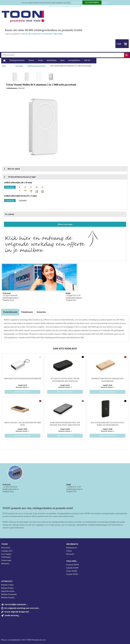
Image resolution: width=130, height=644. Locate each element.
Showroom (70, 554)
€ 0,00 (119, 44)
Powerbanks (19, 66)
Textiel (40, 60)
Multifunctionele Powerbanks (36, 66)
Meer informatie (76, 3)
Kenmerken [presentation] (41, 312)
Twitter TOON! (72, 571)
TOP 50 (87, 60)
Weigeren (105, 3)
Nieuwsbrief (6, 548)
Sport (62, 60)
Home (4, 60)
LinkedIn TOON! (72, 568)
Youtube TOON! (72, 574)
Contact (69, 551)
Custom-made (6, 560)
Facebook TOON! (73, 565)
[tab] (10, 312)
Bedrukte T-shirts (7, 585)
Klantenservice (72, 548)
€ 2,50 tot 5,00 (47, 34)
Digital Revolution (8, 591)
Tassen (31, 60)
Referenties (5, 564)
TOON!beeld (6, 557)
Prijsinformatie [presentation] (27, 312)
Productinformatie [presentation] (10, 312)
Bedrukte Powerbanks (9, 594)
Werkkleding (52, 60)
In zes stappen (6, 554)
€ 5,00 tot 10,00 (57, 34)
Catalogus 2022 (7, 551)
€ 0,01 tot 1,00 (26, 34)
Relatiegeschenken (17, 60)
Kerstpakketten (74, 60)
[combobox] (63, 55)
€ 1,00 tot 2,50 (36, 34)
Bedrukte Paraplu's (8, 598)
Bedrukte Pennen (7, 588)
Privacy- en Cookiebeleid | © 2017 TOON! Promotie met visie (23, 640)
